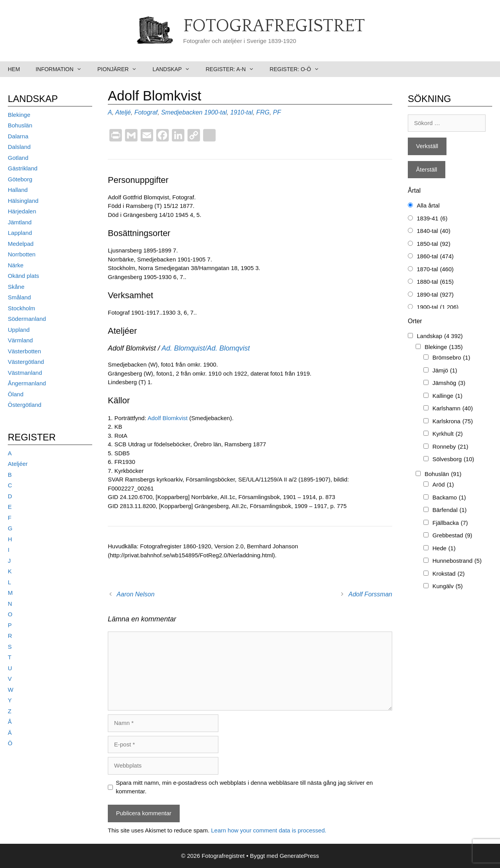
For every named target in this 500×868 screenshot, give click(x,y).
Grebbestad (452, 536)
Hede (444, 549)
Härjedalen (22, 211)
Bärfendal (450, 510)
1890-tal (435, 295)
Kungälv (448, 586)
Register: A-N (234, 69)
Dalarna (18, 136)
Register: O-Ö (298, 69)
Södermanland (27, 319)
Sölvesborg (453, 459)
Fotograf (146, 112)
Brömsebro (451, 358)
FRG (263, 112)
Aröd (443, 485)
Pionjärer (121, 69)
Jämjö (445, 371)
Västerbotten (24, 351)
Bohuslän (20, 125)
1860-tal (435, 257)
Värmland (20, 340)
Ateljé (123, 112)
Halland (18, 190)
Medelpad (21, 244)
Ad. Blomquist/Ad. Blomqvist (205, 348)
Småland (19, 297)
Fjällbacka (450, 523)
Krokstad (449, 574)
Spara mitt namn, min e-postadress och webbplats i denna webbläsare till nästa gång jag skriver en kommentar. (245, 787)
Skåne (16, 287)
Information (62, 69)
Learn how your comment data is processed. (269, 830)
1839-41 (432, 219)
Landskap (175, 69)
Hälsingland (23, 201)
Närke (16, 265)
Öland (16, 394)
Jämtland (20, 222)
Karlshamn (453, 409)
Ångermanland (27, 383)
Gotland (18, 158)
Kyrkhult (448, 434)
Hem (14, 69)
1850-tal (434, 244)
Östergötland (25, 405)
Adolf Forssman (370, 594)
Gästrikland (23, 168)
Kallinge (447, 396)
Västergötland (26, 362)
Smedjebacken (182, 112)
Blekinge (19, 115)
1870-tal (435, 269)
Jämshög (449, 383)
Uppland (19, 330)
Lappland (20, 233)
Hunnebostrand (457, 561)
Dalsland (19, 147)
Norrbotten (22, 254)
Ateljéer (18, 464)
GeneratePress (299, 856)
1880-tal (435, 282)
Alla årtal (428, 205)
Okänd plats (23, 276)
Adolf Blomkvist (169, 418)
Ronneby (450, 447)
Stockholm (21, 308)
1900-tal (216, 112)
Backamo (449, 498)
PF (277, 112)
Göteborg (20, 179)
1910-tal (241, 112)
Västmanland (25, 373)
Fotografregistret (274, 26)
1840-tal (434, 231)
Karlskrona (453, 421)
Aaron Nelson (136, 594)
